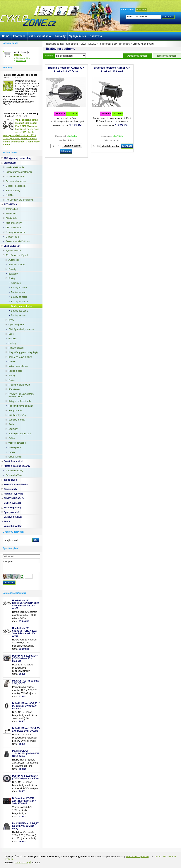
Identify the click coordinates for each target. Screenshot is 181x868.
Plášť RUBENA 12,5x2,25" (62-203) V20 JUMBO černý (26, 826)
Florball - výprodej (13, 494)
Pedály (12, 376)
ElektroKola (10, 163)
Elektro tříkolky (13, 191)
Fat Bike (10, 195)
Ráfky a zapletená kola (20, 401)
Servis (7, 522)
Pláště (12, 380)
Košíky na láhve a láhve (20, 357)
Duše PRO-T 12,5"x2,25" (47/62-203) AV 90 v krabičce (25, 658)
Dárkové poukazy (13, 517)
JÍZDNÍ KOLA (11, 204)
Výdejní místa (78, 36)
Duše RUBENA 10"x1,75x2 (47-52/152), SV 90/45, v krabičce (26, 706)
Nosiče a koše (15, 371)
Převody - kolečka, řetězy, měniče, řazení (21, 395)
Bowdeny (13, 274)
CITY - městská (13, 228)
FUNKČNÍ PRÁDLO (14, 498)
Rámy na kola (15, 411)
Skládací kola (12, 237)
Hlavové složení (16, 348)
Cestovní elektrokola (16, 181)
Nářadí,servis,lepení (18, 366)
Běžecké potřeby (12, 508)
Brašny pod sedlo (20, 311)
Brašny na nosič (19, 297)
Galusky (12, 339)
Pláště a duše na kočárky (17, 466)
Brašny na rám (18, 315)
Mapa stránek (170, 857)
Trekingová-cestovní (16, 232)
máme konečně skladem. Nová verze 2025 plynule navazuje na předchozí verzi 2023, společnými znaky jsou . (21, 132)
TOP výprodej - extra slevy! (18, 158)
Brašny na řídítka (19, 302)
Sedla (11, 424)
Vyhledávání (128, 10)
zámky (12, 452)
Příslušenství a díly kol (110, 44)
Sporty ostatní (11, 512)
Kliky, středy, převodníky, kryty (23, 352)
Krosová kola (12, 209)
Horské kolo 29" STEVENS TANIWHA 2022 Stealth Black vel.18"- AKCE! (26, 604)
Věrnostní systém (13, 526)
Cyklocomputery (16, 325)
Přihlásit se (21, 60)
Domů (6, 36)
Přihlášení (141, 10)
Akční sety (16, 283)
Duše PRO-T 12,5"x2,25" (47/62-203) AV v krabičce (25, 777)
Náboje (12, 362)
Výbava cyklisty (13, 251)
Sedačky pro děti (17, 420)
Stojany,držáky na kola (20, 434)
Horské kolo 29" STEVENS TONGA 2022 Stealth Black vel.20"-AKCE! (24, 632)
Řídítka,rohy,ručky (17, 415)
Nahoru (157, 857)
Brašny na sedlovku (22, 306)
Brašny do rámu (19, 288)
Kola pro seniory (14, 223)
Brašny (127, 44)
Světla (12, 438)
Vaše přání (8, 562)
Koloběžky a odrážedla (16, 485)
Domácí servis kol (13, 461)
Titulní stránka (71, 44)
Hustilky (12, 343)
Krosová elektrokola (15, 177)
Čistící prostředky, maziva (21, 329)
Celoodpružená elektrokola (19, 172)
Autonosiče (14, 260)
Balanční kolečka (17, 265)
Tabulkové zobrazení (167, 56)
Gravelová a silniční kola (18, 241)
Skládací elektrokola (15, 186)
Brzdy (11, 320)
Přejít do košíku (23, 58)
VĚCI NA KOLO (88, 44)
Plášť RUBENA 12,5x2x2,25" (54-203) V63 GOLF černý (26, 753)
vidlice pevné (15, 448)
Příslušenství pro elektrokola (19, 200)
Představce (14, 389)
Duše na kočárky (14, 475)
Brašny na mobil (19, 292)
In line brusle (11, 480)
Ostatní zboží (15, 457)
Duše (11, 334)
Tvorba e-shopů (23, 863)
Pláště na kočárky (14, 471)
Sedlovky (13, 429)
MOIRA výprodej (12, 503)
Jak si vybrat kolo (40, 36)
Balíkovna (96, 36)
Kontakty (60, 36)
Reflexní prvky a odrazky (21, 406)
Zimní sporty (10, 489)
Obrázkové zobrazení (138, 56)
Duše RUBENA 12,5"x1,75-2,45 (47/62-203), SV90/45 (26, 730)
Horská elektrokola (15, 167)
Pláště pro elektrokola (19, 385)
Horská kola (11, 214)
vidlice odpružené (17, 443)
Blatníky (12, 269)
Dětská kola (11, 218)
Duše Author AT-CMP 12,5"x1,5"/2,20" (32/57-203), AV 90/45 (24, 801)
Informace (66, 151)
